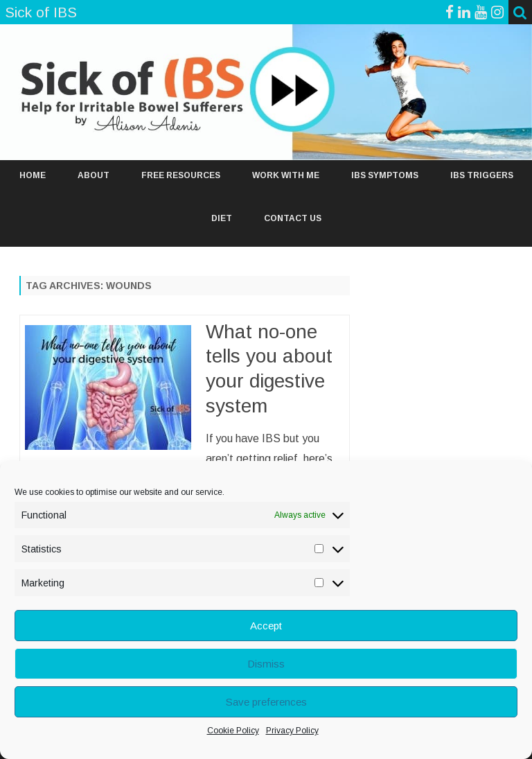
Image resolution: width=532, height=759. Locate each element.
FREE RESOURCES (181, 175)
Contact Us (293, 218)
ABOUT (94, 175)
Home (33, 175)
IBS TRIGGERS (482, 175)
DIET (222, 218)
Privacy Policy (292, 731)
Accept (266, 626)
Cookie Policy (233, 731)
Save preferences (266, 702)
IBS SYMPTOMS (385, 175)
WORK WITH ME (286, 175)
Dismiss (266, 664)
